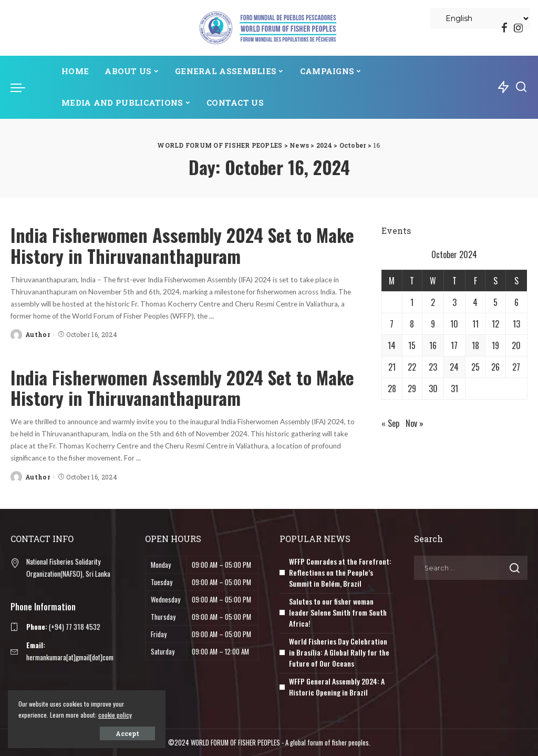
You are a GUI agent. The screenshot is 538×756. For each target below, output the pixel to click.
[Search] (521, 87)
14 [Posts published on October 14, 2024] (392, 345)
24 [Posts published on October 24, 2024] (454, 367)
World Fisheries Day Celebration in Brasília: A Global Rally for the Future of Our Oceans (339, 652)
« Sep (390, 423)
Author (38, 334)
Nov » (415, 423)
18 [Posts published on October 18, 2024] (475, 345)
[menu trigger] (23, 87)
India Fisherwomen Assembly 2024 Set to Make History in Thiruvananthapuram (182, 245)
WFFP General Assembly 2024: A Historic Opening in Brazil (337, 687)
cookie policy (115, 715)
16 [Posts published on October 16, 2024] (433, 345)
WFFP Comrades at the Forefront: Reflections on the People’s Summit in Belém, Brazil (340, 572)
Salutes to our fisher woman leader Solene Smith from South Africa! (338, 612)
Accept (127, 733)
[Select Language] (480, 18)
